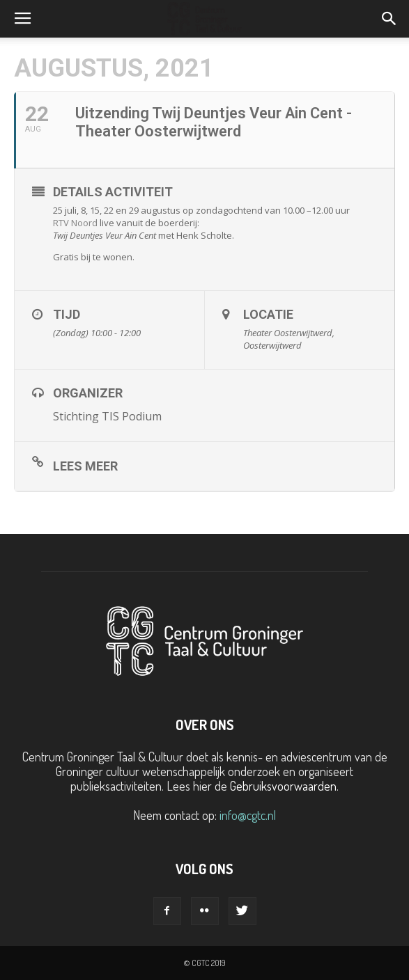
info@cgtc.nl (248, 815)
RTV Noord (75, 223)
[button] (389, 19)
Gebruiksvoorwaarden (283, 786)
